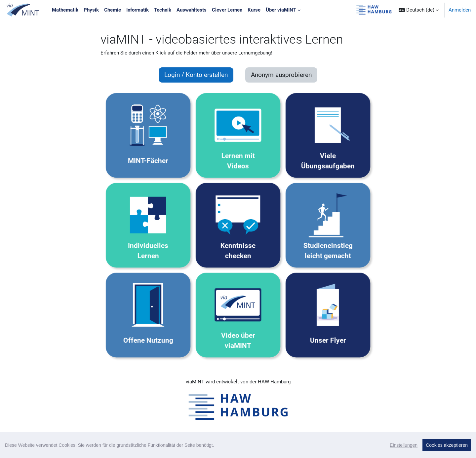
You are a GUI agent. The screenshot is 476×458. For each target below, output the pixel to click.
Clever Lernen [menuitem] (227, 10)
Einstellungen (404, 445)
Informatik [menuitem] (138, 10)
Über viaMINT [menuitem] (281, 10)
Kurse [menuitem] (254, 10)
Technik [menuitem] (163, 10)
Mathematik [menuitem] (65, 10)
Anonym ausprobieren (281, 75)
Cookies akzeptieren (447, 445)
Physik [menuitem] (91, 10)
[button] (419, 10)
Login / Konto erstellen (196, 75)
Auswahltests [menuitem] (192, 10)
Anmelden (460, 10)
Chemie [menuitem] (113, 10)
